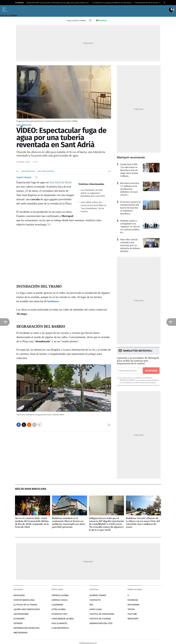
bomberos (53, 301)
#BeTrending (21, 633)
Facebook (133, 600)
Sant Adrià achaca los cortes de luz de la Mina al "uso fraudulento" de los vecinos (93, 207)
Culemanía (57, 605)
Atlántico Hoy (59, 614)
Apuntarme (151, 371)
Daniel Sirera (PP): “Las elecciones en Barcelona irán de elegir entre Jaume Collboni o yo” (58, 3)
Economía (19, 619)
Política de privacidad (102, 614)
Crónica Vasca (60, 600)
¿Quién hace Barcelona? (27, 609)
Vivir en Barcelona (24, 600)
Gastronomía (21, 614)
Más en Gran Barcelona (31, 489)
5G (49, 224)
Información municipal (27, 628)
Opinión (18, 623)
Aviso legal (96, 609)
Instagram (133, 605)
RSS (91, 605)
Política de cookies (100, 619)
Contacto (95, 600)
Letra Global (59, 609)
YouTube (132, 614)
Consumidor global (63, 619)
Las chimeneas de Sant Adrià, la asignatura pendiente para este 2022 (93, 193)
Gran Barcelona (24, 125)
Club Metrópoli (60, 628)
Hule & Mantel (59, 623)
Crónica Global (60, 595)
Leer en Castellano (9, 15)
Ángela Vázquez (24, 177)
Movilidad (19, 595)
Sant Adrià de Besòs (46, 171)
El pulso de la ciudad (25, 605)
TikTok (131, 609)
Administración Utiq (101, 623)
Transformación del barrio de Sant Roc (148, 3)
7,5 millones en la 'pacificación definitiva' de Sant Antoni (112, 3)
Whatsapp (133, 619)
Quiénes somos (98, 595)
